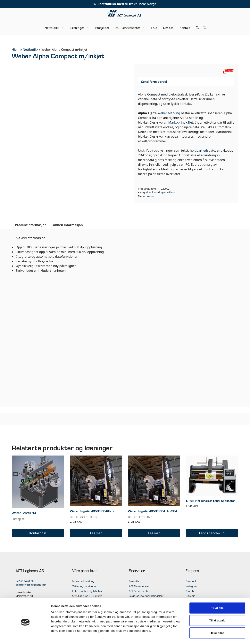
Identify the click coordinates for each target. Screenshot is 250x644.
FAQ (154, 28)
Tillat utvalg (217, 606)
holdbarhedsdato (203, 150)
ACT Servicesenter (132, 28)
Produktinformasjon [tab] (31, 225)
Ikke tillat (217, 618)
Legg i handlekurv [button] (212, 533)
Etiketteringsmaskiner (162, 192)
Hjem (16, 50)
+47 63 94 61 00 (25, 581)
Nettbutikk (56, 28)
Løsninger (81, 28)
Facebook (191, 581)
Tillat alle (217, 593)
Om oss (168, 28)
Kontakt (185, 28)
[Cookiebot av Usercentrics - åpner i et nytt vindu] (25, 636)
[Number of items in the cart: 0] (205, 28)
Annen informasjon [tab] (68, 225)
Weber (150, 196)
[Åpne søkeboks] (197, 28)
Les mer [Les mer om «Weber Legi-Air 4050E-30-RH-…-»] (96, 533)
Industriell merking (83, 581)
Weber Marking (169, 113)
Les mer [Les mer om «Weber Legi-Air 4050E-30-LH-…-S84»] (154, 533)
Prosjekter (102, 28)
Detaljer (208, 636)
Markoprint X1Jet (181, 122)
